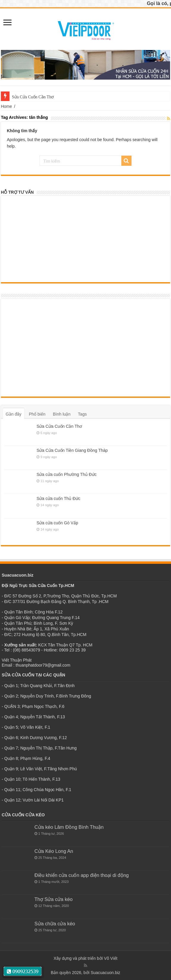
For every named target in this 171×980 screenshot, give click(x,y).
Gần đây (14, 414)
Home (6, 106)
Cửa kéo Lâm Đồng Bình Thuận (69, 827)
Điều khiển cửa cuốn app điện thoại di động (82, 875)
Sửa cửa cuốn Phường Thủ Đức (67, 474)
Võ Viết (111, 958)
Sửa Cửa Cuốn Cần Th (32, 97)
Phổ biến (37, 414)
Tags (82, 414)
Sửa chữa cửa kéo (55, 924)
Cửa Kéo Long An (54, 851)
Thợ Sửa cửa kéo (54, 899)
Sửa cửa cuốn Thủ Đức (58, 498)
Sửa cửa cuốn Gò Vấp (57, 523)
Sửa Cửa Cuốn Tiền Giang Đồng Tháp (72, 450)
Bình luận (62, 414)
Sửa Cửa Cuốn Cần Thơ (59, 426)
